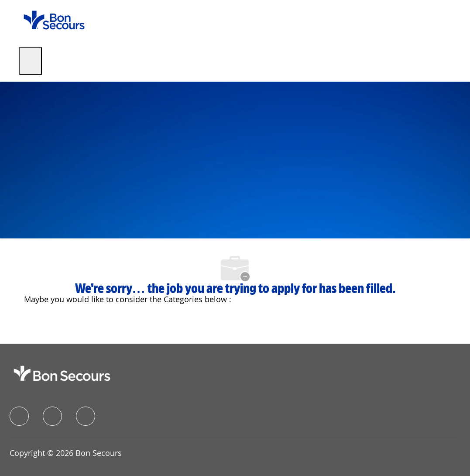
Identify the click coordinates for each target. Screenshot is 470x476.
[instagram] (86, 416)
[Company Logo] (54, 19)
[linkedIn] (52, 416)
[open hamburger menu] (31, 61)
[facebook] (19, 416)
